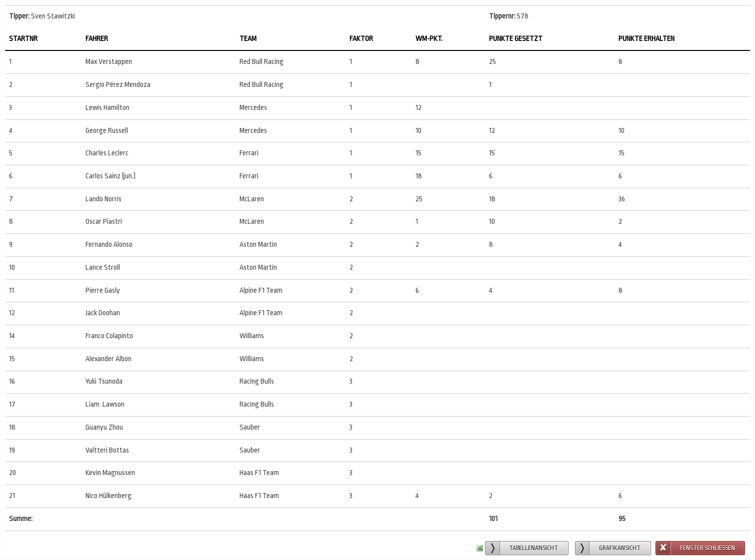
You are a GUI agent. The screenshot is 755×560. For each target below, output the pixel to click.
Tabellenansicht (533, 548)
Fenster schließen (707, 548)
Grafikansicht (620, 548)
